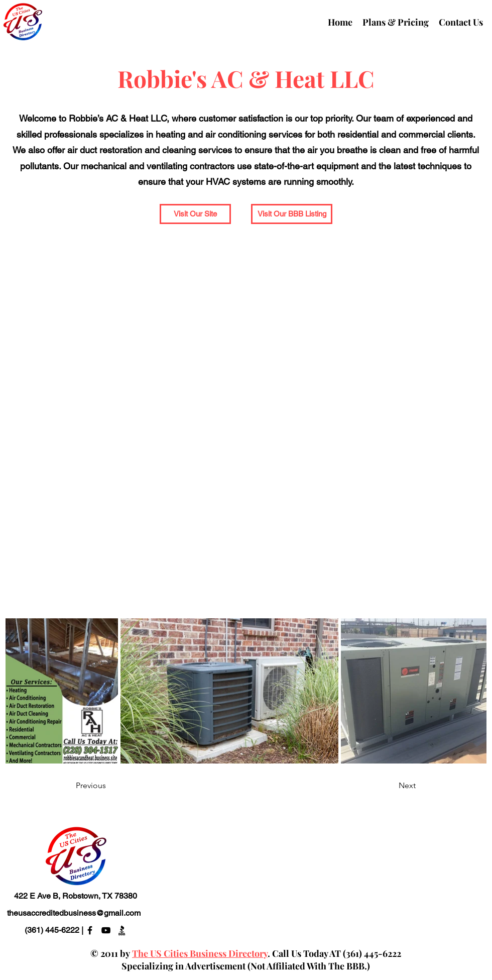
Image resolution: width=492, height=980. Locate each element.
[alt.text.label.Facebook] (90, 930)
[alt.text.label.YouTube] (106, 930)
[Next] (391, 786)
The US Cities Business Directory (200, 953)
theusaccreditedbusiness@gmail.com (74, 913)
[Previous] (109, 786)
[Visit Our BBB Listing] (292, 214)
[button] (195, 214)
